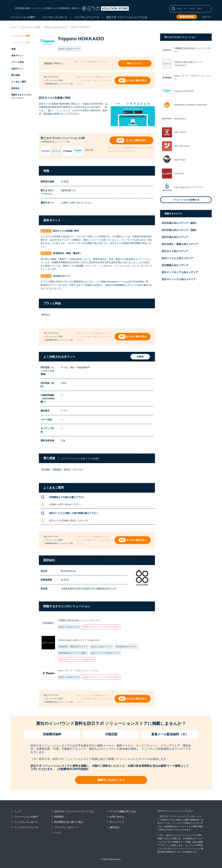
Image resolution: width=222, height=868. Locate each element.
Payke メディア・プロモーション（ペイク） (79, 671)
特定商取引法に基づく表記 (69, 822)
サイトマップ (117, 822)
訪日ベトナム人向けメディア (177, 258)
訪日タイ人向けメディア (69, 627)
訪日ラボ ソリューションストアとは (127, 17)
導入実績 (15, 75)
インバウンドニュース (87, 17)
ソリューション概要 (21, 36)
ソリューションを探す (23, 17)
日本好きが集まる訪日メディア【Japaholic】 (79, 640)
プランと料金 (18, 62)
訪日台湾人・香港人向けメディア (73, 647)
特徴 (13, 49)
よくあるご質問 (19, 82)
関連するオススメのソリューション (22, 96)
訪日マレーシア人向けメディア (179, 279)
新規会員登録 (187, 17)
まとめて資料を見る (137, 80)
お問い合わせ (117, 817)
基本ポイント (18, 56)
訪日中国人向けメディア (126, 647)
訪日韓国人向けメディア (175, 265)
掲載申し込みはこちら (111, 780)
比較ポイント (18, 69)
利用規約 (48, 63)
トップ (18, 811)
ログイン (207, 17)
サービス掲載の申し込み (123, 811)
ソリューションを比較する (186, 200)
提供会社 (15, 88)
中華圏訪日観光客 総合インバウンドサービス (79, 620)
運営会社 (115, 827)
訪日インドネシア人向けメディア (105, 653)
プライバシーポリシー (66, 827)
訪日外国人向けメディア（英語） (73, 653)
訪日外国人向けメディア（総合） (180, 223)
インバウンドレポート (55, 17)
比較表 (138, 357)
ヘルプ (58, 833)
